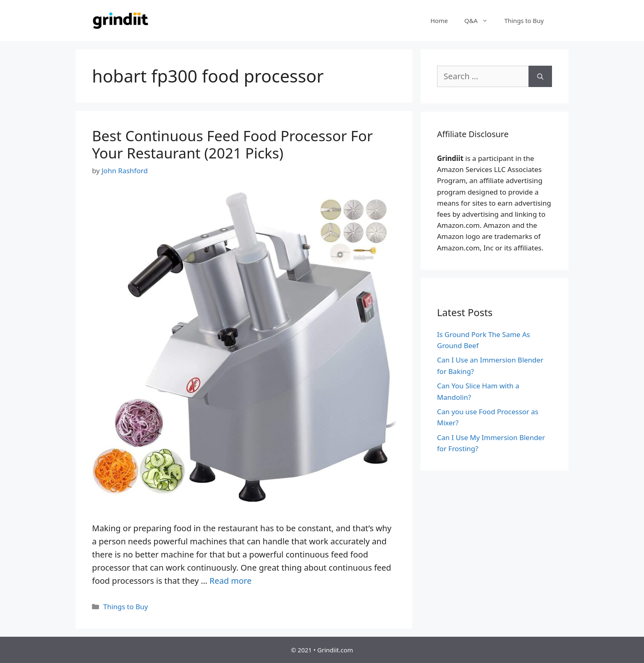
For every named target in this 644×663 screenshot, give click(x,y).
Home (439, 21)
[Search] (540, 76)
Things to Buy (524, 21)
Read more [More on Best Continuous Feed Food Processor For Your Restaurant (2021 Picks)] (230, 581)
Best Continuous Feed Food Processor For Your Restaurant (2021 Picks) (232, 144)
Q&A (480, 21)
